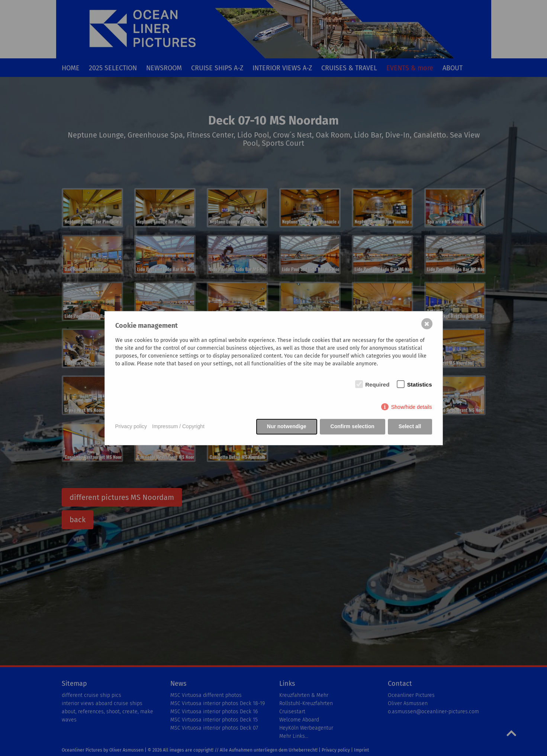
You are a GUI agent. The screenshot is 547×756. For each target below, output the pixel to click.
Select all (410, 426)
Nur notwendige (287, 426)
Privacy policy (131, 426)
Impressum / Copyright (178, 426)
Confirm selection (353, 426)
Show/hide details (412, 407)
